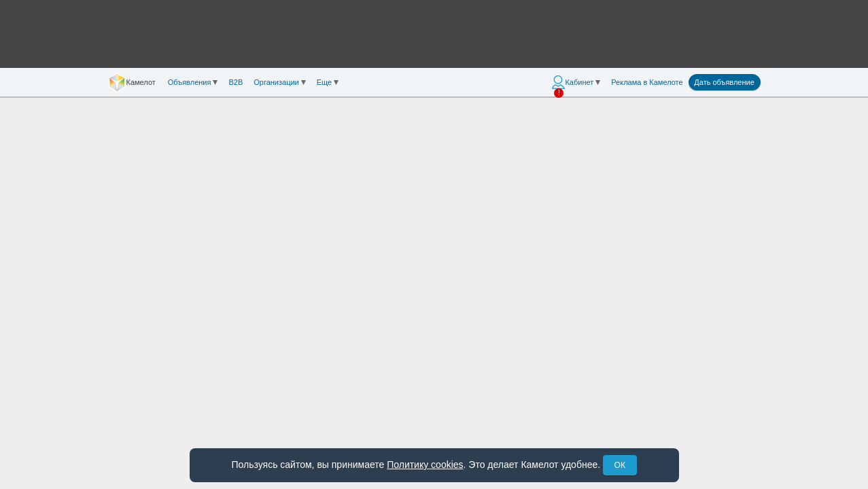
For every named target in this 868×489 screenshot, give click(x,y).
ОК (620, 465)
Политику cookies (425, 465)
